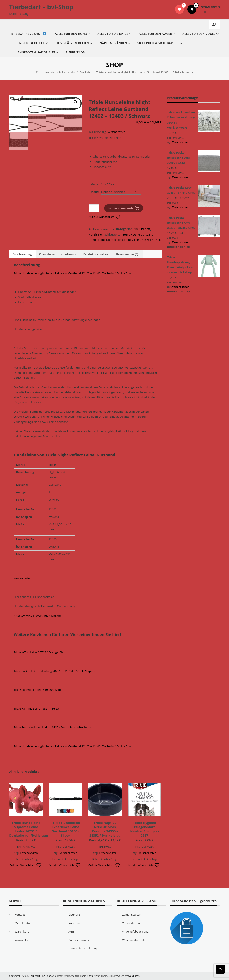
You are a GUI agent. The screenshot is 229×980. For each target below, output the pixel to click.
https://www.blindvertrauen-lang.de (37, 616)
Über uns (74, 915)
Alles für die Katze (113, 34)
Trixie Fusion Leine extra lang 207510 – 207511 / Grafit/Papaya (54, 671)
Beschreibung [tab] (22, 254)
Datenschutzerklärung (83, 948)
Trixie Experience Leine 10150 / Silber (38, 690)
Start (39, 72)
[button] (76, 102)
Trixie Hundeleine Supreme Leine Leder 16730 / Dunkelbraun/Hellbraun (29, 829)
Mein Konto (22, 923)
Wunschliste (23, 940)
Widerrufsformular (134, 940)
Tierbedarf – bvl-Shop (41, 7)
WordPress (136, 976)
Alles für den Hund (71, 34)
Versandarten (23, 578)
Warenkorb (22, 931)
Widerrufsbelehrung (135, 931)
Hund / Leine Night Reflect (106, 240)
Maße (95, 192)
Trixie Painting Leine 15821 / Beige (36, 708)
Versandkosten (116, 132)
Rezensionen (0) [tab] (127, 254)
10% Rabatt (86, 72)
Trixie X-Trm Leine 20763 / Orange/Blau (39, 652)
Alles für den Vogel (199, 34)
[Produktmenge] (94, 208)
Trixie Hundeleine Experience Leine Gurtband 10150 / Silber (65, 829)
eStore (94, 976)
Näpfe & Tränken (113, 43)
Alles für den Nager (155, 34)
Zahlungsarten (132, 915)
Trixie (158, 240)
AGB (71, 931)
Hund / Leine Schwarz (139, 240)
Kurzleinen (96, 234)
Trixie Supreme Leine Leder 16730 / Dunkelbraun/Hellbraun (53, 727)
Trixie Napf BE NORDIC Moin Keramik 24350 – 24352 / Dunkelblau (105, 829)
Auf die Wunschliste (105, 217)
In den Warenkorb (121, 208)
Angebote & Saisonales (36, 52)
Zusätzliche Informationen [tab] (58, 254)
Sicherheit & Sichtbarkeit (158, 43)
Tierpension (75, 52)
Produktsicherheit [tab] (96, 254)
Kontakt (20, 915)
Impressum (76, 923)
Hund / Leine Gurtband (138, 234)
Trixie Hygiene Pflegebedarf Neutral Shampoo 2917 (144, 829)
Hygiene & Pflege (31, 43)
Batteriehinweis (79, 940)
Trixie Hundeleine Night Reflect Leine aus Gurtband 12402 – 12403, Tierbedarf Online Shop (73, 273)
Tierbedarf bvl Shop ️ (28, 34)
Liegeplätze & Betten (72, 43)
